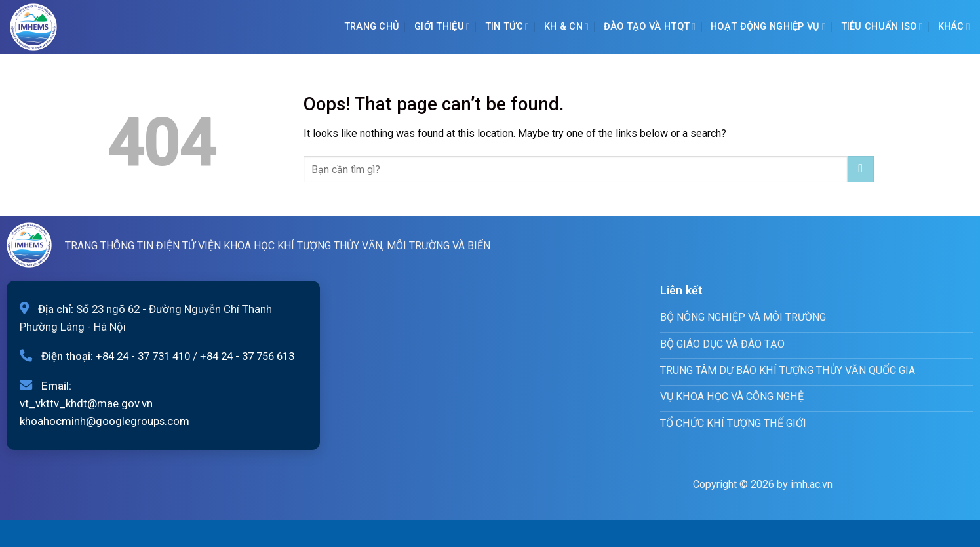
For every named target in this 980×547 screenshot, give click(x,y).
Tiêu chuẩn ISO (882, 27)
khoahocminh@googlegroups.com (105, 421)
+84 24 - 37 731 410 (143, 356)
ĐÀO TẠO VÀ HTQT (650, 27)
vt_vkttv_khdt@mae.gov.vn (86, 403)
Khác (954, 27)
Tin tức (507, 27)
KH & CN (566, 27)
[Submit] (860, 169)
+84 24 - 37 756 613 (247, 356)
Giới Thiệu (442, 27)
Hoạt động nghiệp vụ (768, 27)
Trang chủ (372, 27)
